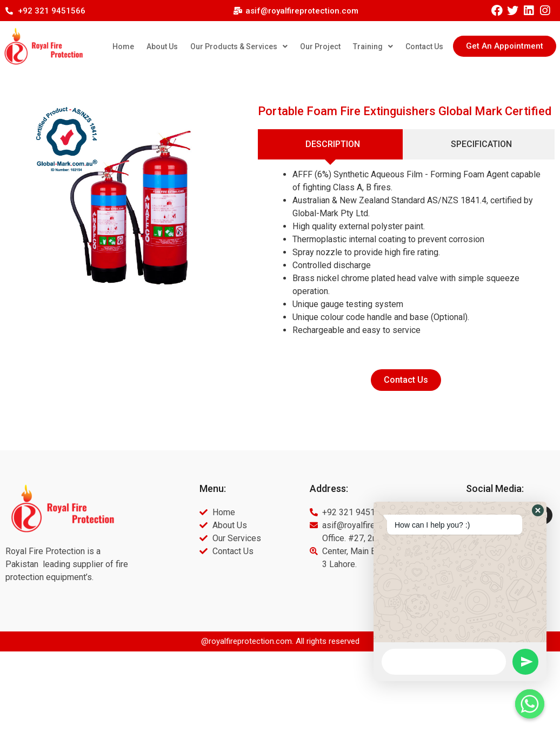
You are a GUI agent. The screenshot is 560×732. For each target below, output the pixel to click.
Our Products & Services (239, 46)
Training (373, 46)
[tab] (331, 144)
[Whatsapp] (530, 704)
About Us (162, 46)
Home (123, 46)
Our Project (320, 46)
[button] (505, 46)
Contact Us (424, 46)
